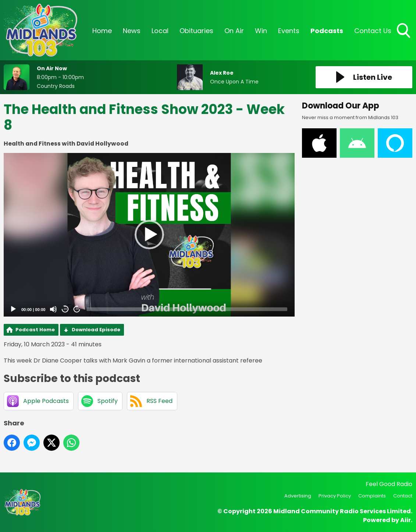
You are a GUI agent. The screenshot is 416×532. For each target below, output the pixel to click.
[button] (149, 235)
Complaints (372, 496)
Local (160, 31)
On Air (234, 31)
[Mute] (53, 309)
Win (261, 31)
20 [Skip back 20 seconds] (65, 309)
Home (102, 31)
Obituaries (196, 31)
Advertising (298, 496)
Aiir (406, 520)
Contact (403, 496)
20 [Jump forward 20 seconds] (77, 309)
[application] (149, 235)
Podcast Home (35, 330)
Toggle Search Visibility (404, 31)
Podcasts (327, 31)
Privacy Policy (335, 496)
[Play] (13, 309)
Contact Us (373, 31)
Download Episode (96, 330)
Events (289, 31)
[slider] (187, 309)
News (132, 31)
